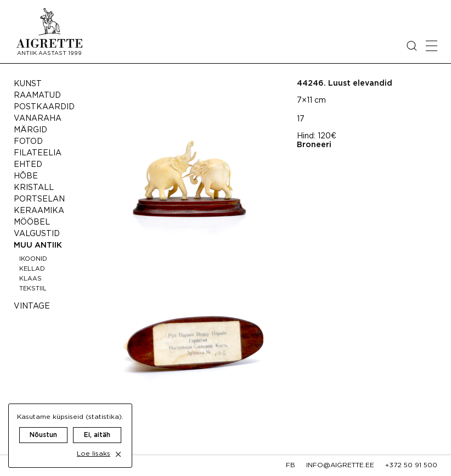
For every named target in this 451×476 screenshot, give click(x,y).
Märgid (30, 130)
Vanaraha (38, 119)
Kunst (28, 84)
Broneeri (314, 145)
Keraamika (39, 211)
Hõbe (26, 176)
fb (291, 465)
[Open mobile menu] (432, 46)
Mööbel (32, 222)
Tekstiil (33, 289)
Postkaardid (44, 107)
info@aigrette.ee (340, 465)
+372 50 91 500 (411, 465)
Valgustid (37, 234)
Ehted (28, 165)
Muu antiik (38, 245)
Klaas (30, 279)
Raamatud (37, 96)
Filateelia (38, 153)
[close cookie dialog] (118, 454)
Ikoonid (33, 259)
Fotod (28, 142)
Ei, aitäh (97, 435)
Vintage (32, 306)
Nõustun (43, 435)
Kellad (32, 269)
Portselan (39, 199)
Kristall (34, 188)
